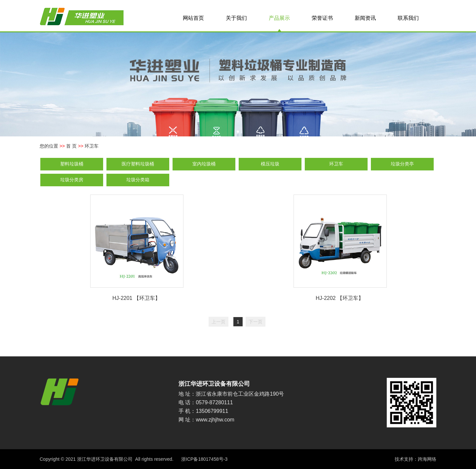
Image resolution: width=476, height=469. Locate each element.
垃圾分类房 (72, 180)
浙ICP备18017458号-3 (204, 459)
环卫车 (336, 164)
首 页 (71, 146)
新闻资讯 (365, 18)
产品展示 (279, 18)
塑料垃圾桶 (72, 164)
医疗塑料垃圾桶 (138, 164)
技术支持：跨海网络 (416, 459)
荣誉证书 (322, 18)
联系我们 (408, 18)
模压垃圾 (270, 164)
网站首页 (193, 18)
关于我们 (236, 18)
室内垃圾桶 (204, 164)
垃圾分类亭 (402, 164)
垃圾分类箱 (138, 180)
